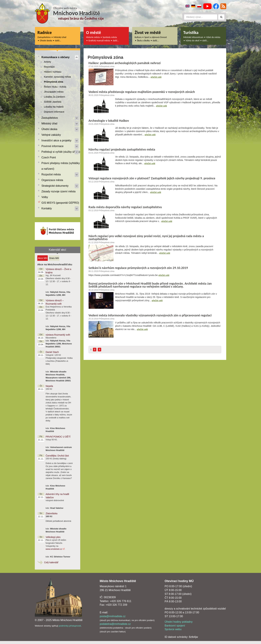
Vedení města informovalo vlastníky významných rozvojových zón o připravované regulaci (150, 315)
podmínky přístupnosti (70, 626)
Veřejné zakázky (51, 135)
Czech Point (49, 157)
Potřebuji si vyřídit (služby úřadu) (61, 152)
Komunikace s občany (56, 57)
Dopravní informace (54, 112)
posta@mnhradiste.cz (113, 616)
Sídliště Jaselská (53, 102)
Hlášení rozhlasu (53, 72)
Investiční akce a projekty (56, 140)
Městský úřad (60, 37)
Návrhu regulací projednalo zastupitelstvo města (122, 149)
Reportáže (49, 67)
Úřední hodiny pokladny (179, 622)
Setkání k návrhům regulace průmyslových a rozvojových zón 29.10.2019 (138, 268)
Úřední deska (46, 41)
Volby (45, 197)
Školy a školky (143, 41)
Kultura (138, 37)
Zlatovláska (52, 513)
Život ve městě (148, 32)
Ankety (48, 62)
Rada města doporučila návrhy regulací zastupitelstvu (125, 207)
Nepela (49, 386)
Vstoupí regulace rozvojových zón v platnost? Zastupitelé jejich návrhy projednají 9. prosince (152, 178)
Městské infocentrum (193, 37)
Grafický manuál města (99, 41)
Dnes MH (54, 258)
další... (58, 41)
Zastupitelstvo (44, 37)
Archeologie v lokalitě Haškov (109, 121)
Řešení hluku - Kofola (55, 87)
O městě (94, 32)
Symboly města (110, 37)
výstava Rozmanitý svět (58, 335)
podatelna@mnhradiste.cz (115, 624)
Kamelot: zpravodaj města (57, 77)
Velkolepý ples (53, 537)
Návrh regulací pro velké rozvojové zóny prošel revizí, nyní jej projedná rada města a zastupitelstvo (146, 237)
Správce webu (173, 629)
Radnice (45, 32)
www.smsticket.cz (54, 549)
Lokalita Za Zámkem (55, 97)
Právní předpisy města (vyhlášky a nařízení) (61, 166)
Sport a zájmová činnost (156, 37)
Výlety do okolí (193, 41)
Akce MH (43, 258)
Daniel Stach (52, 352)
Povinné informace (53, 146)
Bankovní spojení (175, 626)
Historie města (93, 37)
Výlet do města (213, 37)
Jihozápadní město (54, 92)
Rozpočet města (51, 174)
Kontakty (47, 208)
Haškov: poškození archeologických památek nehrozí (125, 63)
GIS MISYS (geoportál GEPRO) (60, 203)
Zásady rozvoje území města (59, 191)
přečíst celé (156, 77)
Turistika (191, 32)
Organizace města (52, 180)
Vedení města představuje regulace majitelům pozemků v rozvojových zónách (142, 92)
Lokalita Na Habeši (54, 107)
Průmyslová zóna (54, 82)
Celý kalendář (51, 562)
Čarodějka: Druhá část (57, 456)
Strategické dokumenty (55, 186)
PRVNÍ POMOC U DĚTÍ (58, 437)
